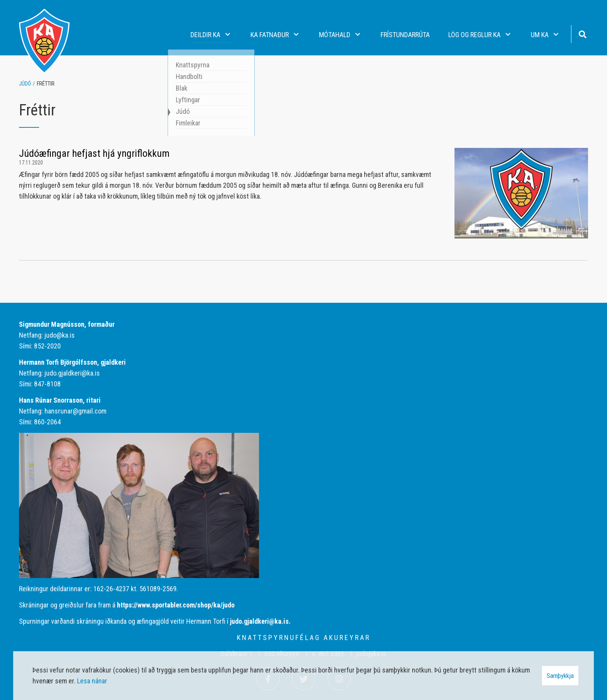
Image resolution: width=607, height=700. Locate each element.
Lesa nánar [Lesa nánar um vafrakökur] (92, 681)
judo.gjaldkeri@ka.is (72, 373)
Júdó (25, 84)
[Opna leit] (582, 33)
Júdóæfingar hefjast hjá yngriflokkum (94, 153)
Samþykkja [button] (560, 676)
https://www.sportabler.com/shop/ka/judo (176, 605)
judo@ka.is (60, 335)
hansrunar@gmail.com (75, 411)
